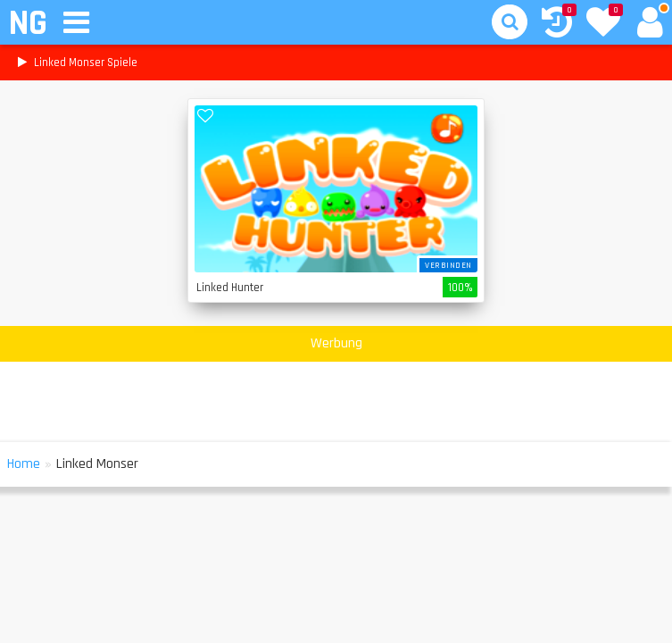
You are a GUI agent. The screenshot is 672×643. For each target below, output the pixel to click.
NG (27, 24)
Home (24, 464)
